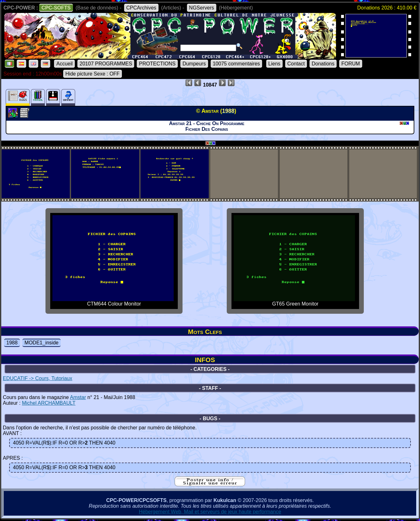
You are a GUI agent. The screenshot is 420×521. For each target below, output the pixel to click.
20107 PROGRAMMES (106, 64)
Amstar (78, 397)
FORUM (351, 64)
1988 (12, 343)
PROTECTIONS (157, 64)
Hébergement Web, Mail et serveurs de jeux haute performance (210, 512)
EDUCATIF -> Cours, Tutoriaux (38, 378)
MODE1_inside (42, 343)
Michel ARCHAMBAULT (49, 403)
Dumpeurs (194, 64)
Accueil (64, 64)
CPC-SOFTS (56, 8)
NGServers (202, 8)
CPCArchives (141, 8)
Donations (323, 64)
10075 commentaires (236, 64)
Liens (274, 64)
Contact (296, 64)
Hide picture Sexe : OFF (93, 74)
